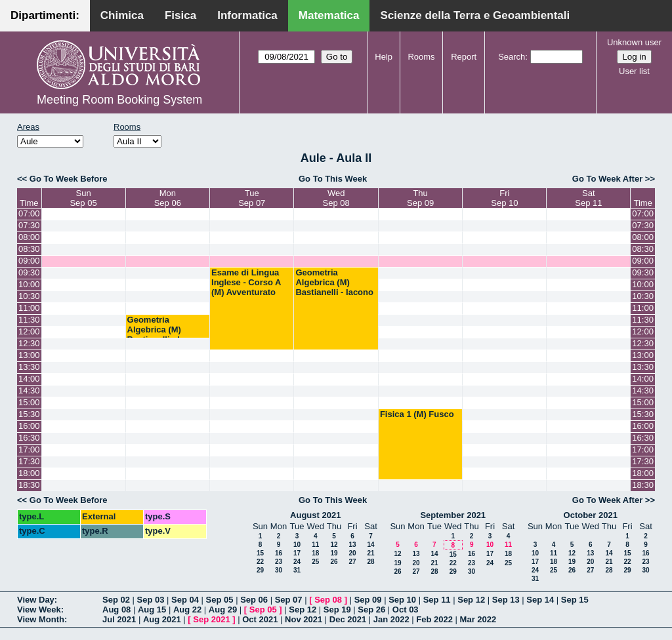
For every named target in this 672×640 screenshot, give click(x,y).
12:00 (29, 331)
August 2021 (315, 515)
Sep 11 (437, 600)
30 (279, 570)
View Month (41, 619)
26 (334, 562)
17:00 (29, 450)
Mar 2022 (478, 619)
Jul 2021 (119, 619)
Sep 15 (575, 600)
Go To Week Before (69, 179)
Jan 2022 (391, 619)
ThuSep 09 (420, 198)
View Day (36, 600)
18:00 (29, 473)
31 (297, 570)
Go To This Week (333, 179)
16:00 (29, 426)
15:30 (29, 414)
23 (279, 562)
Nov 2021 (304, 619)
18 (315, 553)
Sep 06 (254, 600)
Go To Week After (607, 179)
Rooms (421, 57)
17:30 (29, 461)
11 (315, 545)
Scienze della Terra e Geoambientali (475, 15)
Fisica (180, 15)
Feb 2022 (434, 619)
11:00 (29, 308)
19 (334, 553)
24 (297, 562)
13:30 (29, 367)
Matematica (329, 15)
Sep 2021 (211, 619)
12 (334, 545)
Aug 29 (223, 610)
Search (512, 57)
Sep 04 (185, 600)
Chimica (122, 15)
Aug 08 (116, 610)
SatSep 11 (588, 198)
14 (370, 545)
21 (370, 553)
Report (464, 57)
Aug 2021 (162, 619)
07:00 (29, 213)
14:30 (29, 390)
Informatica (247, 15)
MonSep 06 (168, 198)
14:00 (29, 379)
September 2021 (453, 515)
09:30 (29, 272)
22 (260, 562)
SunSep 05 (83, 198)
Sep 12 (471, 600)
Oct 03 (406, 610)
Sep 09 (368, 600)
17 (297, 553)
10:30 (29, 296)
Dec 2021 (348, 619)
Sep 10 (402, 600)
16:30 (29, 438)
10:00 (29, 284)
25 (315, 562)
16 (279, 553)
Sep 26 (371, 610)
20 (352, 553)
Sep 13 (506, 600)
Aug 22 (187, 610)
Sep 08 (328, 600)
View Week (39, 610)
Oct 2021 (260, 619)
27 (352, 562)
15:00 (29, 402)
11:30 (29, 320)
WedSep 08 (336, 198)
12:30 (29, 343)
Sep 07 (289, 600)
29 (260, 570)
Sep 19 (337, 610)
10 (297, 545)
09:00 (29, 261)
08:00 (29, 237)
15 (260, 553)
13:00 (29, 355)
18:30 (29, 485)
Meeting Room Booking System (119, 100)
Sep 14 (540, 600)
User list (634, 71)
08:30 (29, 249)
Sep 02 (116, 600)
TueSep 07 (252, 198)
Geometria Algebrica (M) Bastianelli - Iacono (334, 282)
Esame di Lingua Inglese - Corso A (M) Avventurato (246, 282)
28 (370, 562)
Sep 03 (151, 600)
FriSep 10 (504, 198)
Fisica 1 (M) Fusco (417, 414)
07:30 (29, 225)
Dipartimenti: (45, 15)
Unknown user (634, 42)
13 (352, 545)
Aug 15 (152, 610)
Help (384, 57)
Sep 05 (220, 600)
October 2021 (591, 515)
